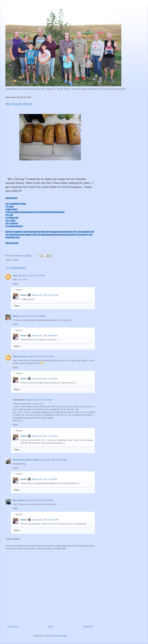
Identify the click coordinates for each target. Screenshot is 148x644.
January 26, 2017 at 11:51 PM (45, 520)
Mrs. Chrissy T (20, 500)
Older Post (88, 627)
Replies (19, 290)
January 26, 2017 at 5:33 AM (32, 316)
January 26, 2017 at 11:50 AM (39, 400)
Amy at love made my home (26, 460)
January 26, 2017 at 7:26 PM (44, 436)
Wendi (16, 316)
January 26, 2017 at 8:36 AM (44, 336)
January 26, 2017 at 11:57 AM (53, 460)
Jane (15, 276)
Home (51, 627)
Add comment (13, 539)
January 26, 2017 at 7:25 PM (44, 379)
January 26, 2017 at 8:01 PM (40, 500)
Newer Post (13, 627)
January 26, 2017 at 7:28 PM (44, 479)
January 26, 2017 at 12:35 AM (45, 295)
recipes (16, 260)
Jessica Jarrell (20, 356)
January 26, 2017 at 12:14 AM (32, 276)
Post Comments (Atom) (56, 636)
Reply (15, 284)
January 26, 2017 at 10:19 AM (41, 356)
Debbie (24, 295)
